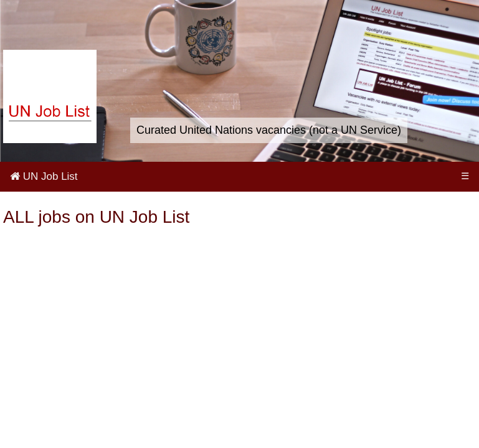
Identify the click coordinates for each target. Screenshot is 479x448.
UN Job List (44, 176)
